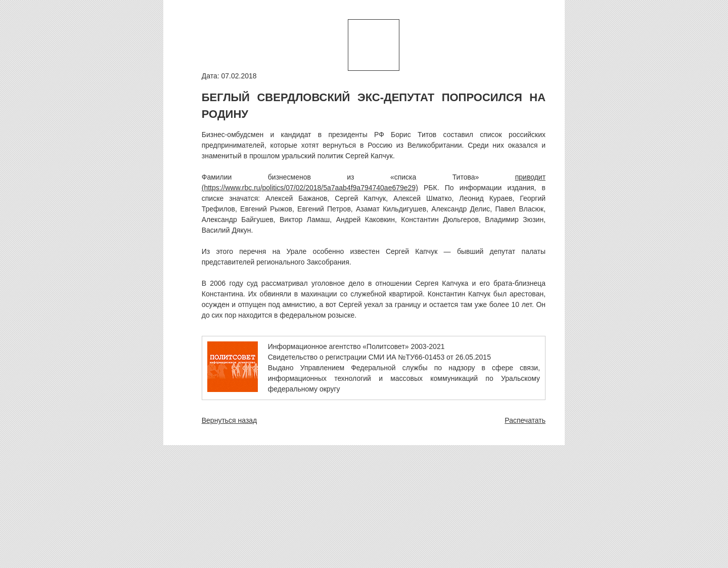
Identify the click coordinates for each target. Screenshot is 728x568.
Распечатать (525, 420)
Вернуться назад (230, 420)
